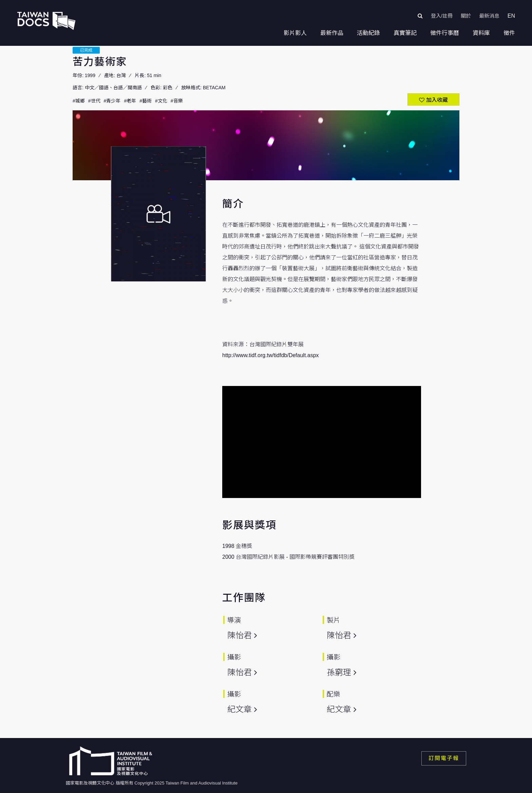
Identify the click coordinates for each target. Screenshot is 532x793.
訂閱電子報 (444, 758)
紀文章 (240, 709)
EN (511, 16)
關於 (466, 16)
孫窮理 (339, 672)
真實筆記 (405, 33)
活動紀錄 (368, 33)
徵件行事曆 (445, 33)
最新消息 (489, 16)
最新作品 (332, 33)
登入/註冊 (442, 16)
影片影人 (295, 33)
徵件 (509, 33)
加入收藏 (437, 100)
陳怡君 (240, 635)
